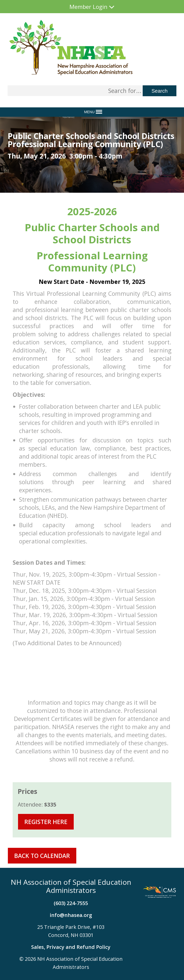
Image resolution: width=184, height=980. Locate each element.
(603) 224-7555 (71, 903)
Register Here (46, 822)
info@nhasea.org (71, 915)
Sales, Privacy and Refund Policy (71, 947)
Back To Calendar (42, 856)
